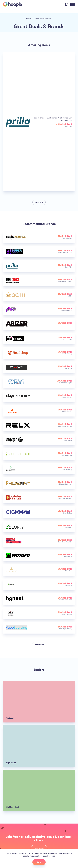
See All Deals (39, 202)
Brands (29, 19)
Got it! (39, 862)
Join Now (39, 849)
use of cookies (49, 856)
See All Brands (39, 644)
